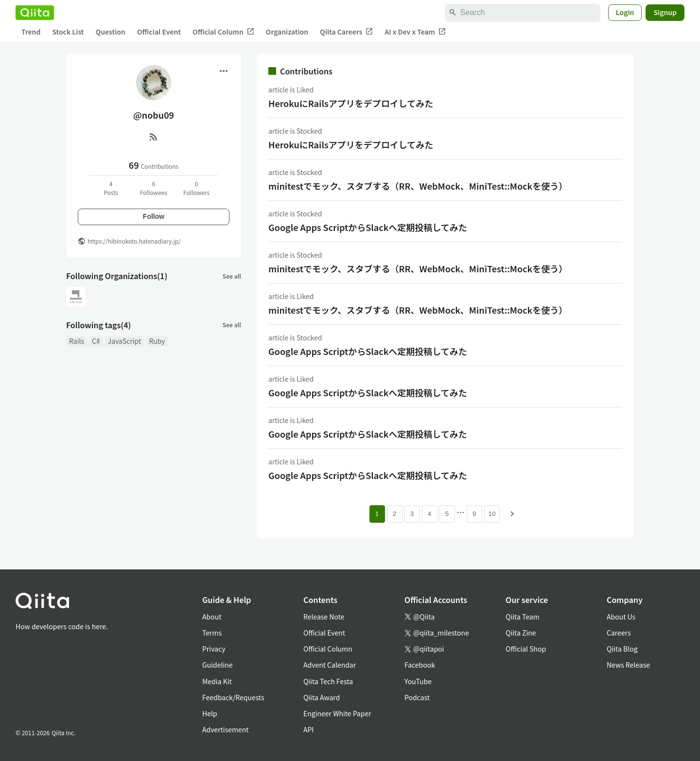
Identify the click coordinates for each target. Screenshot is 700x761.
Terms (212, 633)
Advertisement (226, 729)
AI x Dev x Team (415, 32)
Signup (665, 12)
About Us (621, 617)
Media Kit (217, 681)
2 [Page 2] (394, 514)
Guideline (218, 665)
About (212, 617)
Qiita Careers (346, 32)
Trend (31, 32)
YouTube (418, 681)
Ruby (157, 341)
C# (96, 341)
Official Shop (526, 649)
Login (625, 12)
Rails (77, 341)
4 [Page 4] (429, 514)
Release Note (324, 617)
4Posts (111, 188)
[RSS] (154, 137)
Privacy (214, 649)
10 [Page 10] (492, 514)
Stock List (68, 32)
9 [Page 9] (474, 514)
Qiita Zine (521, 633)
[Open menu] (224, 71)
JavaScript (125, 341)
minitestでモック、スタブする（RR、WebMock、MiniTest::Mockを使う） (418, 186)
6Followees (154, 188)
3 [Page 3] (412, 514)
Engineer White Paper (337, 713)
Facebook (420, 665)
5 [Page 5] (447, 514)
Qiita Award (322, 697)
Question (111, 32)
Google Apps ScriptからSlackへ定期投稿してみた (368, 227)
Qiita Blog (622, 649)
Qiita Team (523, 617)
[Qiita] (35, 13)
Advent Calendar (330, 665)
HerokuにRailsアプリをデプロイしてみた (351, 103)
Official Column (223, 32)
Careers (619, 633)
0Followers (196, 188)
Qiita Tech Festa (328, 681)
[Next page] (512, 514)
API (308, 729)
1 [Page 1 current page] (377, 514)
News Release (628, 665)
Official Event (159, 32)
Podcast (417, 697)
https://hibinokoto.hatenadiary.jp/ (134, 241)
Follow (154, 216)
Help (210, 713)
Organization (287, 32)
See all (232, 276)
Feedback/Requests (233, 697)
